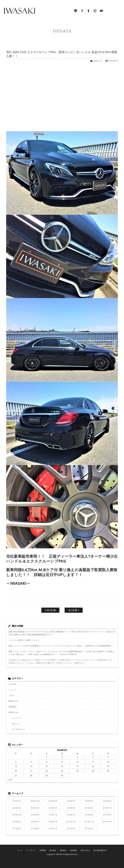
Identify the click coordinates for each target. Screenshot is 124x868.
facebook (82, 11)
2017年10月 (107, 822)
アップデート (31, 850)
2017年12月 (71, 822)
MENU (117, 11)
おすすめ (12, 684)
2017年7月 (53, 828)
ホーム (20, 850)
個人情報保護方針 (100, 850)
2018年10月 (17, 815)
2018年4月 (107, 815)
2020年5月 (17, 808)
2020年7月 (89, 801)
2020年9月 (53, 801)
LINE (76, 11)
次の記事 (74, 610)
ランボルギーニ (19, 729)
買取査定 (63, 850)
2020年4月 (35, 808)
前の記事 (50, 610)
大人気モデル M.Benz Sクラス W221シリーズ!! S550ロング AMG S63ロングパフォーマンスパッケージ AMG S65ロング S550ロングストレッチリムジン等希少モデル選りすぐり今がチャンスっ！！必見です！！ (60, 661)
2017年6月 (71, 828)
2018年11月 (107, 808)
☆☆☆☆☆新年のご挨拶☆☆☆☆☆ (24, 640)
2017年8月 (35, 828)
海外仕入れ (13, 712)
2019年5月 (71, 808)
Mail (101, 11)
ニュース (12, 690)
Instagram (95, 11)
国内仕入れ (98, 61)
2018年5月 (89, 815)
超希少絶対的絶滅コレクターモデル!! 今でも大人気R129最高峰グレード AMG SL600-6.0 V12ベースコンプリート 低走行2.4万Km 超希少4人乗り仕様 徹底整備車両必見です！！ (62, 633)
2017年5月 (89, 828)
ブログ (11, 695)
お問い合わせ (85, 850)
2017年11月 (89, 822)
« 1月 (10, 779)
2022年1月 (17, 801)
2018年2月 (35, 822)
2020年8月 (71, 801)
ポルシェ (16, 724)
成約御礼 (12, 707)
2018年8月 (35, 815)
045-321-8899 (108, 11)
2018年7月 (53, 815)
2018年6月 (71, 815)
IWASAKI (19, 11)
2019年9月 (53, 808)
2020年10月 (35, 801)
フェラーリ (17, 718)
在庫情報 (43, 850)
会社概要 (73, 850)
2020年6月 (107, 801)
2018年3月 (17, 822)
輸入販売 (53, 850)
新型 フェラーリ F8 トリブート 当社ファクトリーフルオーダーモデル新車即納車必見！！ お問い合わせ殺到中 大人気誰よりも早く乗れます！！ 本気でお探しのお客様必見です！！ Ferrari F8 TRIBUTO (61, 653)
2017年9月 (17, 828)
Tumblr (88, 11)
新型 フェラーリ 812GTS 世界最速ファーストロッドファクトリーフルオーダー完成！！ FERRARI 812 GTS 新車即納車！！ (62, 646)
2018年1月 (53, 822)
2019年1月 (89, 808)
